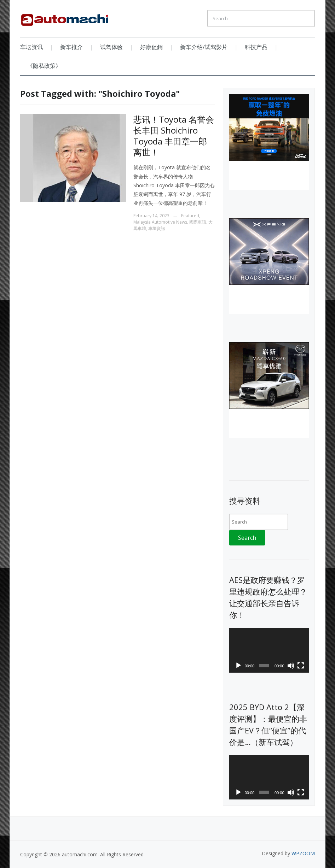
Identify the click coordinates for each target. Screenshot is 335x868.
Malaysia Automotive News (160, 222)
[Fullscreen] (301, 666)
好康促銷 (151, 47)
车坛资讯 (31, 47)
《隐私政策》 (44, 66)
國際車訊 (198, 222)
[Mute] (291, 666)
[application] (269, 650)
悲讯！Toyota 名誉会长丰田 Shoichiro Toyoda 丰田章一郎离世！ (174, 136)
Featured (190, 216)
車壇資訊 (157, 228)
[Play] (238, 666)
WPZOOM (303, 853)
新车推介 (71, 47)
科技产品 (256, 47)
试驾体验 (111, 47)
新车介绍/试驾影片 (204, 47)
